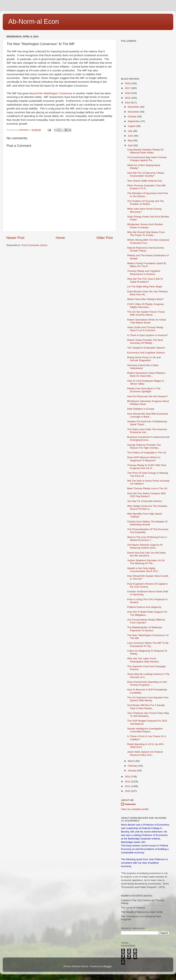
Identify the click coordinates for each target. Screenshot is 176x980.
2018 (128, 83)
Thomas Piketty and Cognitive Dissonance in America (144, 272)
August (132, 126)
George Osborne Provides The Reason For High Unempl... (144, 446)
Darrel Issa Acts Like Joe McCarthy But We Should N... (146, 554)
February (133, 766)
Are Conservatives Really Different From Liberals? (146, 621)
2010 (128, 791)
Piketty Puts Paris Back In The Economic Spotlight (144, 390)
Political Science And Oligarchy (144, 607)
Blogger (108, 966)
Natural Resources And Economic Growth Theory (146, 249)
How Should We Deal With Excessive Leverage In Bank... (148, 415)
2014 (128, 103)
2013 (128, 777)
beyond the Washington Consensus (51, 93)
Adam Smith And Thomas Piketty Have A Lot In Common (145, 329)
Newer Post (15, 238)
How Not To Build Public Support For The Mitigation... (147, 613)
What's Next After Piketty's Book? (145, 299)
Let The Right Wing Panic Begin (145, 287)
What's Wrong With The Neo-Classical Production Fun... (148, 241)
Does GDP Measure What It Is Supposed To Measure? (144, 459)
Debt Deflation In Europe (141, 409)
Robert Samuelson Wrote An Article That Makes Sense (147, 321)
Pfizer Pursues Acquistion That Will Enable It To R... (146, 187)
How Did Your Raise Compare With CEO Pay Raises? (146, 495)
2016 (128, 93)
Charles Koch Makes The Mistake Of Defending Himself (147, 523)
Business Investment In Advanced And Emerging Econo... (148, 438)
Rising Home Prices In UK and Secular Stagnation (144, 359)
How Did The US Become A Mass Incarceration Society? (146, 174)
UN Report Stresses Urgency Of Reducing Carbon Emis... (145, 546)
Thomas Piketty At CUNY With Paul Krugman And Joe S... (147, 467)
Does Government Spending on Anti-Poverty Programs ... (147, 683)
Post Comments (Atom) (34, 245)
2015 (128, 98)
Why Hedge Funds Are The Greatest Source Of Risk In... (147, 507)
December (134, 107)
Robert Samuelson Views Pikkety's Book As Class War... (146, 374)
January (133, 771)
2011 (128, 786)
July (130, 131)
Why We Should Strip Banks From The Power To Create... (146, 234)
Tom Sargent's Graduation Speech (146, 348)
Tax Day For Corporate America (145, 501)
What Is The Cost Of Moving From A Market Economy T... (147, 539)
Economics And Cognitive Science (146, 353)
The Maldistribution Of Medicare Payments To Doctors (145, 629)
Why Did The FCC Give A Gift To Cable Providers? (145, 280)
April (131, 145)
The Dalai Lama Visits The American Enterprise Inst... (147, 431)
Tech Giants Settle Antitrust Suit (145, 181)
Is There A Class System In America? (148, 335)
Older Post (105, 238)
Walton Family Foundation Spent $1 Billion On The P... (147, 265)
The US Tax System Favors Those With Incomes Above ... (146, 313)
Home (60, 238)
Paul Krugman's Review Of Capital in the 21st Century (147, 585)
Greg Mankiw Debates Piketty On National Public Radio (146, 151)
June (131, 136)
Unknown (130, 804)
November (134, 112)
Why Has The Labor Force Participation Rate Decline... (144, 660)
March (132, 761)
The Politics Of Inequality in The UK (147, 453)
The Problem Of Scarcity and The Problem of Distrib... (146, 203)
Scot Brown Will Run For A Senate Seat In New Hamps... (146, 707)
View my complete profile (135, 809)
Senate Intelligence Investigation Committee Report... (145, 730)
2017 (128, 88)
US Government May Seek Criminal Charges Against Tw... (147, 159)
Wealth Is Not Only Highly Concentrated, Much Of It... (143, 570)
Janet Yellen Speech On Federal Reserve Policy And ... (145, 753)
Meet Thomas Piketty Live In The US (147, 488)
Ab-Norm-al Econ (34, 22)
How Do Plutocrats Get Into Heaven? (147, 396)
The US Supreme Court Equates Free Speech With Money (148, 699)
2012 (128, 781)
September (134, 121)
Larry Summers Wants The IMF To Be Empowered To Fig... (148, 644)
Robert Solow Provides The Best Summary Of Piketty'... (145, 341)
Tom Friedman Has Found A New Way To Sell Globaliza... (148, 714)
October (133, 117)
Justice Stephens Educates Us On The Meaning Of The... (146, 562)
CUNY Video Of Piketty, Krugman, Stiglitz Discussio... (146, 306)
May (130, 140)
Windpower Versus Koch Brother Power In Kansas (145, 226)
